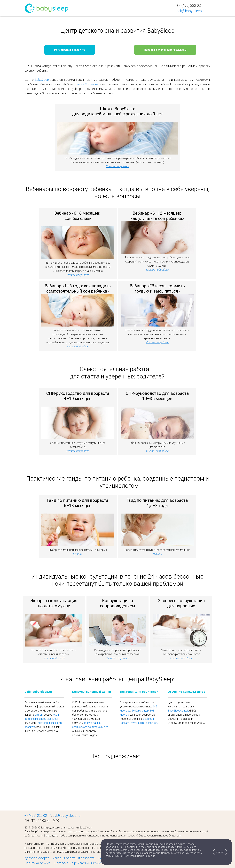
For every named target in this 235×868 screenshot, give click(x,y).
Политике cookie (146, 856)
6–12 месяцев (140, 711)
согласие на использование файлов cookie (137, 853)
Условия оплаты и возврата (74, 858)
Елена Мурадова (87, 84)
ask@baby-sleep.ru (67, 815)
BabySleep (42, 80)
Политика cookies (38, 863)
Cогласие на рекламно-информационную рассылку (94, 863)
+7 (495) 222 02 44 (38, 815)
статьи (39, 715)
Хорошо (220, 852)
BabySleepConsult (178, 711)
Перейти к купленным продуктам (165, 50)
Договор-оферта (37, 858)
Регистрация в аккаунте (70, 50)
